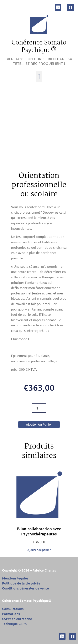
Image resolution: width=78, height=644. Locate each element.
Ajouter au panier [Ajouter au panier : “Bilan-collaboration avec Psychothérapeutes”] (39, 550)
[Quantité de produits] (39, 408)
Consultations (13, 609)
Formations (11, 614)
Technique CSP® (15, 624)
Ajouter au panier (39, 425)
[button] (39, 77)
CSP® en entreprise (17, 619)
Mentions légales (15, 578)
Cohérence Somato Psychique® (39, 47)
